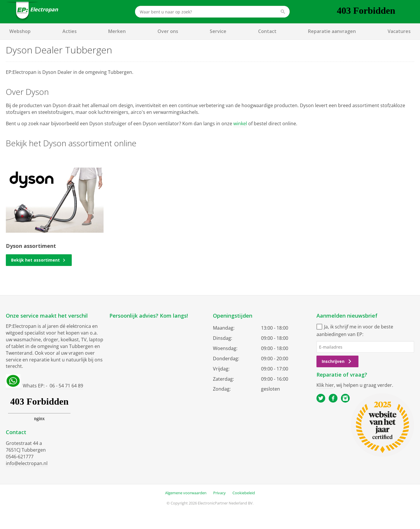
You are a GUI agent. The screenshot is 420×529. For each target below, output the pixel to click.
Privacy (219, 493)
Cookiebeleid (244, 493)
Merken (117, 31)
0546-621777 (20, 457)
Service (218, 31)
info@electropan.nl (27, 463)
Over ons (168, 31)
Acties (70, 31)
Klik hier (325, 385)
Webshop (20, 31)
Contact (267, 31)
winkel (240, 123)
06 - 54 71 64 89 (66, 386)
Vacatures (399, 31)
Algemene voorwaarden (186, 493)
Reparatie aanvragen (332, 31)
